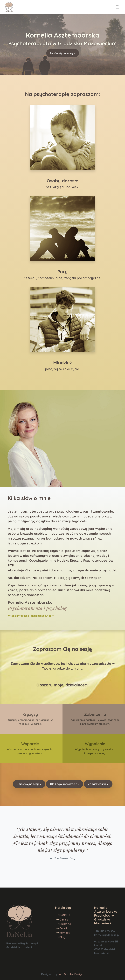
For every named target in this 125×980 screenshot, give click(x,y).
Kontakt (65, 933)
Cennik (64, 928)
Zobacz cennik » (98, 784)
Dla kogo (65, 924)
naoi (60, 974)
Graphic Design (73, 974)
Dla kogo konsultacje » (65, 784)
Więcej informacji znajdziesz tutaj (31, 616)
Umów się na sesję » (63, 53)
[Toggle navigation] (117, 7)
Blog (62, 937)
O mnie (64, 920)
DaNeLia (65, 915)
